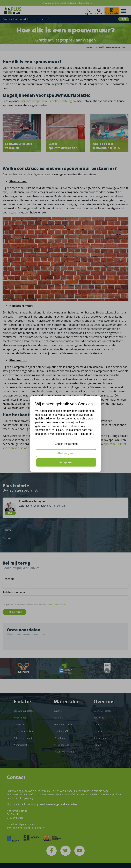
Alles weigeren (66, 453)
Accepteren (66, 462)
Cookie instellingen (66, 444)
